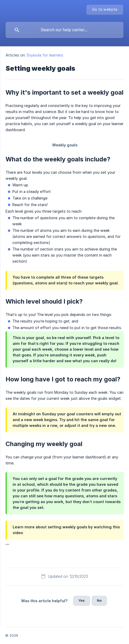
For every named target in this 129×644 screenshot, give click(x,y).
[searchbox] (64, 30)
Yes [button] (82, 600)
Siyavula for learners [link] (45, 55)
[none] (105, 10)
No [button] (99, 600)
